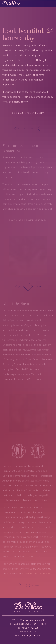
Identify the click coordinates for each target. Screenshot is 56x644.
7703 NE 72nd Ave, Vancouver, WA (28, 620)
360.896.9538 (32, 628)
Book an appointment (28, 114)
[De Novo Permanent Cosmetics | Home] (28, 607)
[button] (52, 3)
